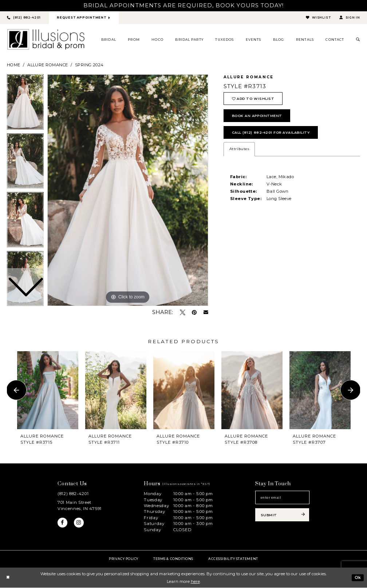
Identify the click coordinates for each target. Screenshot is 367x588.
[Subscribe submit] (282, 516)
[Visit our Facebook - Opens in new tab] (63, 523)
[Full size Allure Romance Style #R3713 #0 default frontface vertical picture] (128, 191)
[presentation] (48, 390)
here (195, 581)
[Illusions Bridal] (46, 40)
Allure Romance (48, 65)
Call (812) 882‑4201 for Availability (273, 134)
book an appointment (259, 117)
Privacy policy (124, 559)
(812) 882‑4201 (73, 494)
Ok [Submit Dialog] (358, 577)
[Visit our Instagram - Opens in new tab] (79, 523)
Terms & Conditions (173, 559)
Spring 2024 (89, 65)
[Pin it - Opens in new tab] (194, 312)
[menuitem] (109, 40)
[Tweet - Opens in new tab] (183, 312)
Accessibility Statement (233, 559)
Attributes (239, 151)
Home (14, 65)
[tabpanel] (128, 191)
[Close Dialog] (8, 578)
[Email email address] (282, 498)
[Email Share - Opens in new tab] (206, 313)
